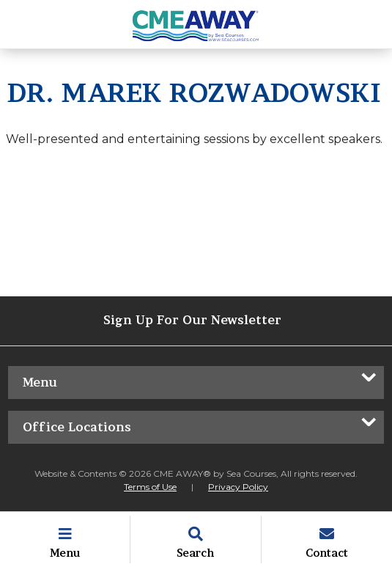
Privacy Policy (238, 487)
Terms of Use (150, 487)
